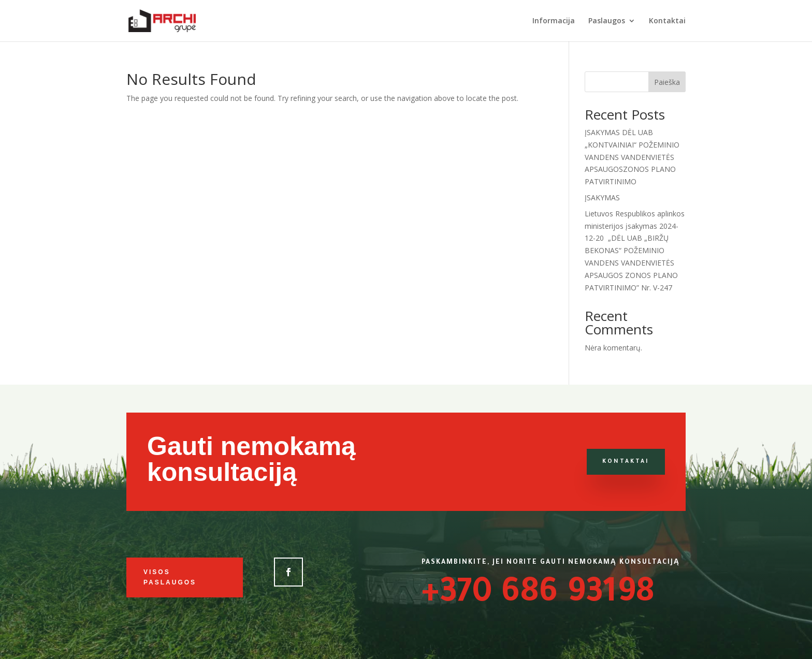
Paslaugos (607, 21)
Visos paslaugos (170, 577)
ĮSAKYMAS (602, 197)
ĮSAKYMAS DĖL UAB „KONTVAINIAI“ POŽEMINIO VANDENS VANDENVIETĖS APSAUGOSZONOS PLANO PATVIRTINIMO (632, 157)
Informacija (554, 21)
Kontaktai (667, 21)
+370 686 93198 (538, 595)
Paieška (667, 82)
